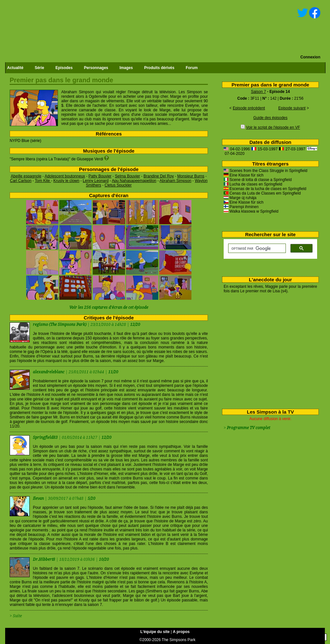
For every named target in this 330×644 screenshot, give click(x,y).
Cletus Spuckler (118, 185)
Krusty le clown (66, 181)
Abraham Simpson (175, 181)
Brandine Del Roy (159, 176)
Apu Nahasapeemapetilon (134, 181)
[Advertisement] (268, 350)
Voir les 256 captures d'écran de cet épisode (109, 307)
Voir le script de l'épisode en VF (273, 127)
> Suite (16, 616)
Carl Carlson (21, 181)
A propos (181, 632)
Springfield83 (46, 438)
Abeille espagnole (26, 176)
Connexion (310, 57)
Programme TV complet (248, 428)
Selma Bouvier (128, 176)
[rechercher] (256, 248)
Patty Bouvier (100, 176)
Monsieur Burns (191, 176)
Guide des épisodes (270, 118)
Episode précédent (249, 108)
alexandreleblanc (49, 372)
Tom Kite (43, 181)
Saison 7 (259, 92)
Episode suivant (292, 108)
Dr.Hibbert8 (44, 559)
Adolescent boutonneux (65, 176)
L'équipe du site (155, 632)
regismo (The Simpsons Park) (60, 325)
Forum (192, 68)
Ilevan (39, 498)
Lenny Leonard (96, 181)
